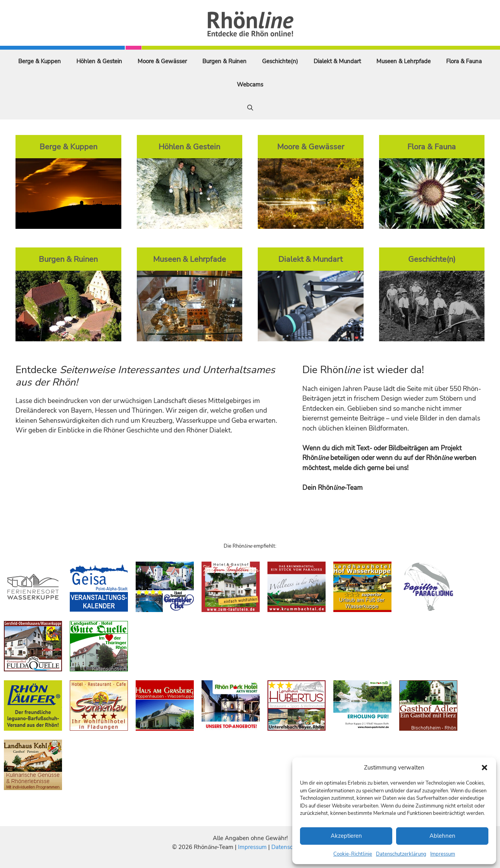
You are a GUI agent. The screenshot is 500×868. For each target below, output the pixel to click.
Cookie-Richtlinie (353, 854)
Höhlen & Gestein (99, 61)
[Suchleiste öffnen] (250, 108)
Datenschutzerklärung (401, 854)
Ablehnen (442, 836)
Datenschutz (288, 847)
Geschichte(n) (280, 61)
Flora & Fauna (464, 61)
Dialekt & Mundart (337, 61)
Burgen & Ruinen (224, 61)
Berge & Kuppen (40, 61)
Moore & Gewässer (162, 61)
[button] (484, 768)
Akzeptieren (346, 836)
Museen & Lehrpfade (403, 61)
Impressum (443, 854)
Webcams (250, 85)
